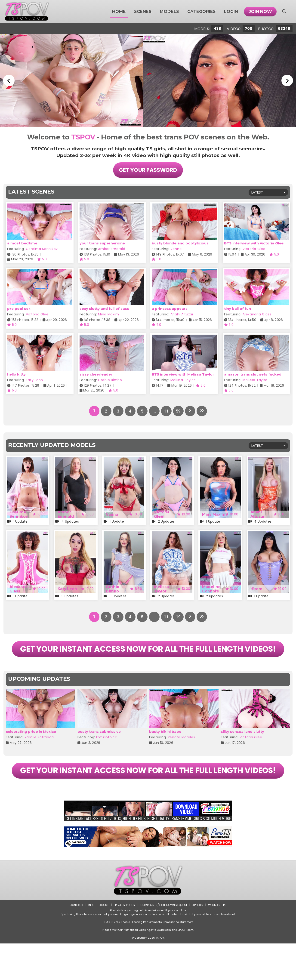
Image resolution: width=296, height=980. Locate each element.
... (154, 411)
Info (90, 941)
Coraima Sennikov (42, 249)
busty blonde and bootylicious (180, 243)
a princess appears (170, 309)
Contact (76, 941)
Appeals (198, 941)
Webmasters (218, 941)
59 (178, 411)
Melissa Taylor (183, 380)
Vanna (176, 249)
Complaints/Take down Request (163, 941)
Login (231, 12)
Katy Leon (34, 380)
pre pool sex (19, 309)
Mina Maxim (108, 314)
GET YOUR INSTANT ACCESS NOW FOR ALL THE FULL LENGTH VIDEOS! (148, 658)
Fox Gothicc (107, 755)
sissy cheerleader (96, 374)
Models (169, 12)
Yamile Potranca (39, 755)
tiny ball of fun (237, 309)
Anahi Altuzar (182, 314)
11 (166, 411)
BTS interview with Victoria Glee (254, 243)
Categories (202, 12)
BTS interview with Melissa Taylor (183, 374)
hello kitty (16, 374)
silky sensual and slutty (242, 750)
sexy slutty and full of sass (104, 309)
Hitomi (257, 589)
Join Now (260, 12)
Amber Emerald (112, 249)
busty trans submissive (99, 750)
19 (178, 617)
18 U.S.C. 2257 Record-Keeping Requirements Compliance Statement (148, 958)
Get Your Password (148, 170)
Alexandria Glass (257, 314)
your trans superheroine (102, 243)
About (103, 941)
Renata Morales (182, 755)
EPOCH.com (185, 966)
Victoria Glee (254, 249)
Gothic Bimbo (110, 380)
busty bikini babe (165, 750)
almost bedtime (22, 243)
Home (119, 12)
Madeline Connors (211, 589)
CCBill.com (164, 966)
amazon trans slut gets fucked (253, 374)
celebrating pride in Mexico (31, 750)
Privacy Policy (124, 941)
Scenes (143, 12)
